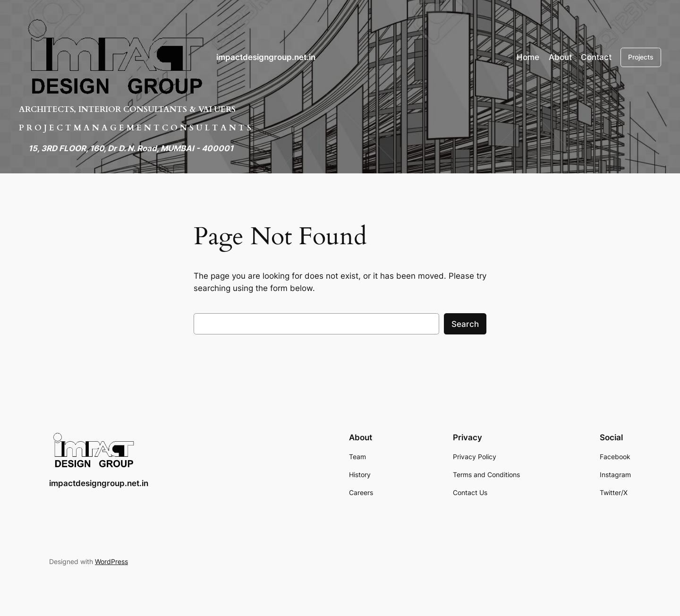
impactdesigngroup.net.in (266, 57)
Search (465, 324)
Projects (641, 57)
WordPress (111, 561)
